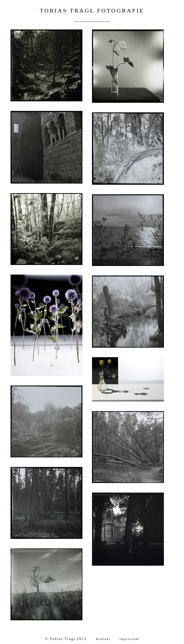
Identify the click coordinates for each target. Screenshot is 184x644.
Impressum (129, 639)
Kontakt (103, 639)
